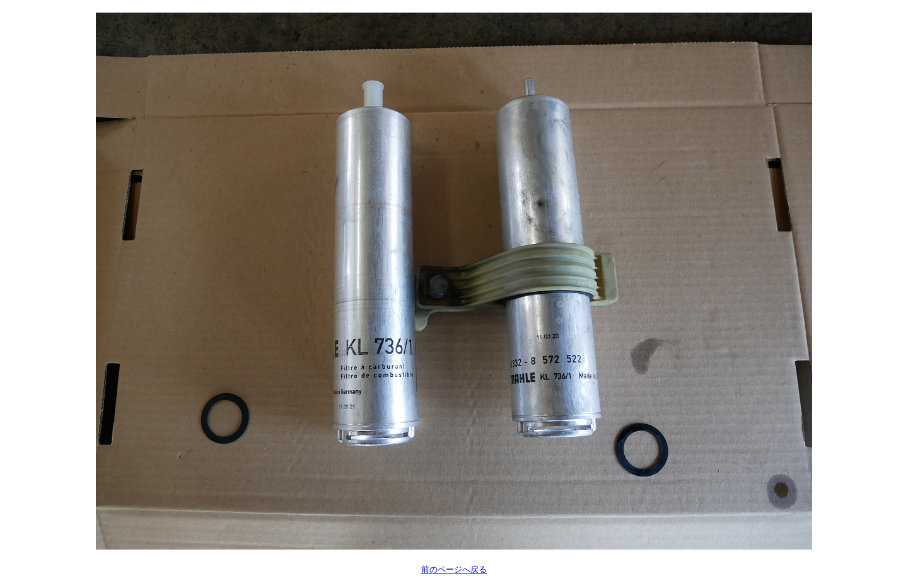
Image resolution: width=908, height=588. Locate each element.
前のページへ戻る (454, 569)
